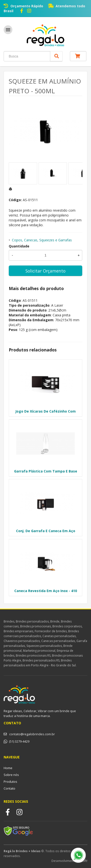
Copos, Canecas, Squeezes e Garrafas (42, 240)
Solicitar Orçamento (45, 271)
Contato (9, 788)
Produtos (10, 782)
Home (8, 768)
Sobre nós (11, 775)
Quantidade (19, 246)
